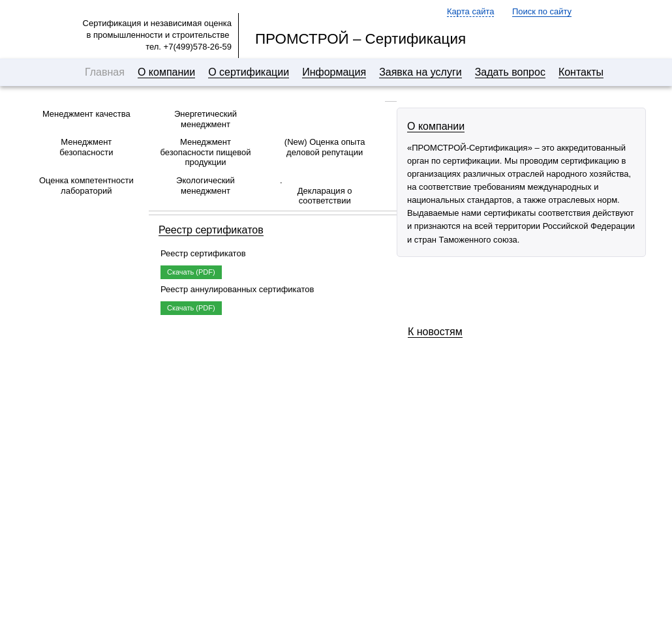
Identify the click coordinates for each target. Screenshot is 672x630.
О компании (166, 72)
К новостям (435, 332)
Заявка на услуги (420, 72)
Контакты (581, 72)
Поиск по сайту (542, 11)
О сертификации (249, 72)
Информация (334, 72)
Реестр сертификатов (211, 230)
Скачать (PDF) (191, 272)
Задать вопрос (510, 72)
